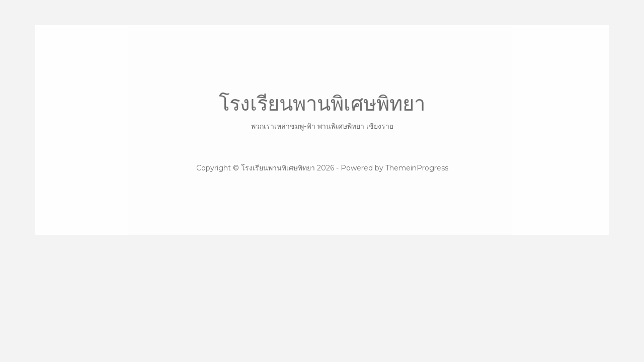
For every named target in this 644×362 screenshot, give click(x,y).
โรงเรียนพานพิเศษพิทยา (322, 111)
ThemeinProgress (417, 168)
